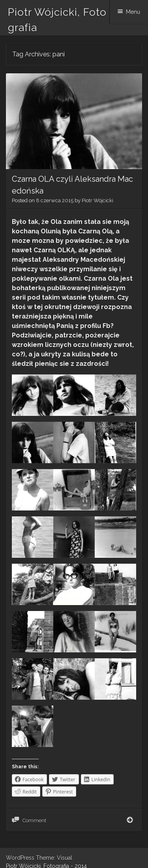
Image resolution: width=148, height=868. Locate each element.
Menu (133, 12)
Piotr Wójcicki (97, 200)
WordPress (20, 858)
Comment (34, 821)
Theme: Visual (54, 858)
